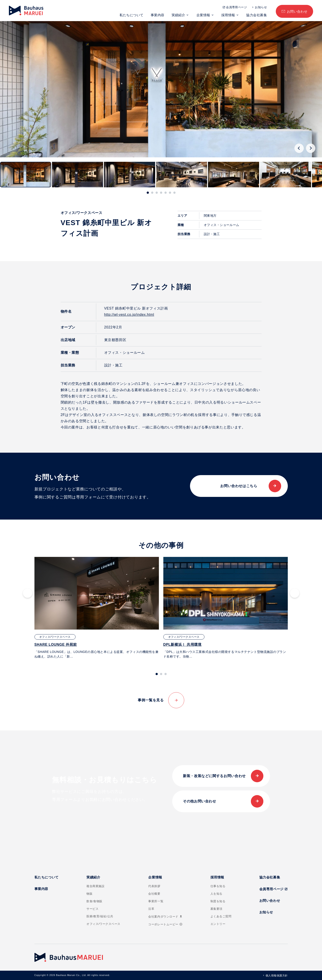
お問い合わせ (297, 11)
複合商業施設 (95, 886)
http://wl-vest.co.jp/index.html (129, 315)
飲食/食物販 (94, 901)
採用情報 (228, 15)
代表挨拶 (154, 886)
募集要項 (216, 909)
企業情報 (203, 15)
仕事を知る (218, 886)
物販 (89, 894)
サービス (92, 909)
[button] (26, 175)
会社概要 (154, 894)
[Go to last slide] (299, 148)
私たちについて (132, 15)
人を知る (216, 894)
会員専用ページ (236, 7)
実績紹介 (178, 15)
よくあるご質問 (221, 916)
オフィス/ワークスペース (103, 924)
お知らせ (261, 7)
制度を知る (218, 901)
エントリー (218, 924)
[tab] (148, 193)
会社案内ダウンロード (165, 917)
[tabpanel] (97, 608)
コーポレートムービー (165, 924)
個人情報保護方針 (277, 976)
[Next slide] (311, 148)
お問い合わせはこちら (239, 486)
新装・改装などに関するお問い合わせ (214, 776)
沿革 (151, 909)
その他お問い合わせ (200, 801)
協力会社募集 (257, 15)
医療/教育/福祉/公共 (100, 916)
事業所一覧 (156, 901)
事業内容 (158, 15)
